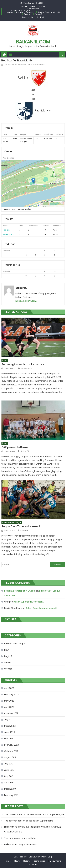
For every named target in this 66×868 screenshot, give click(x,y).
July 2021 (9, 720)
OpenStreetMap (54, 206)
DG (55, 251)
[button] (33, 181)
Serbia (7, 662)
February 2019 (11, 795)
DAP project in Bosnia (15, 447)
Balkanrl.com (33, 42)
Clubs (10, 12)
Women (28, 14)
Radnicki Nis (8, 234)
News (33, 6)
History (42, 6)
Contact (40, 17)
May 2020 (9, 739)
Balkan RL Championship (50, 12)
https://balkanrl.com (26, 301)
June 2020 (10, 732)
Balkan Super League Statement (21, 844)
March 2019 (10, 789)
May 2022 (9, 701)
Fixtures (30, 12)
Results (20, 12)
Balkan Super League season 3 (29, 602)
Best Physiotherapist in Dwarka (20, 591)
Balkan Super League (20, 10)
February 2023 (11, 695)
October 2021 (11, 713)
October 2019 (11, 751)
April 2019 (9, 783)
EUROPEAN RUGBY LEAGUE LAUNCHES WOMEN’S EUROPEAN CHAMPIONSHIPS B (33, 829)
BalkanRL (22, 65)
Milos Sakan (27, 368)
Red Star (7, 230)
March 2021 (10, 726)
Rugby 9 (39, 14)
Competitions (33, 9)
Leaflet (40, 206)
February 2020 (12, 745)
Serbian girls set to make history (23, 364)
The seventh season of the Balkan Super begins (29, 821)
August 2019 (10, 757)
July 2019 (9, 764)
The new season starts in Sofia (20, 838)
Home (24, 6)
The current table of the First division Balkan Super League (34, 814)
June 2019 (9, 770)
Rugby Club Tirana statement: (21, 526)
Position (6, 251)
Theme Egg (46, 857)
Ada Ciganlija (8, 158)
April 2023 (9, 688)
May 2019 (9, 776)
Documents (28, 17)
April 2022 (9, 707)
